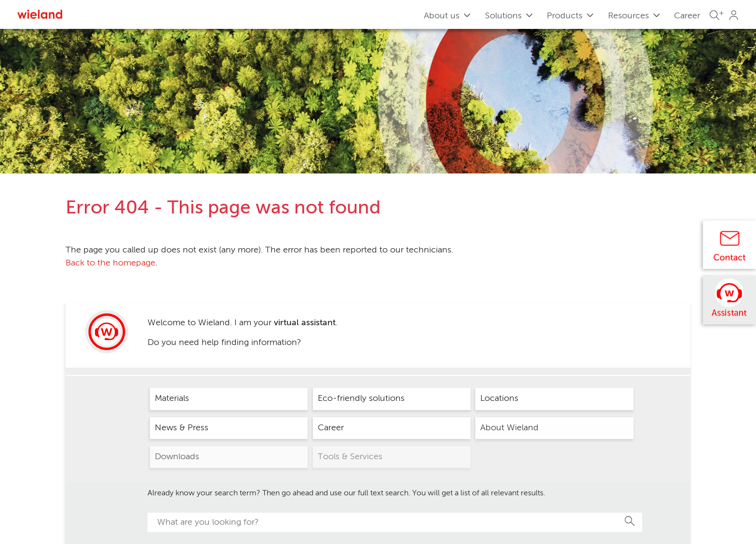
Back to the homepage (110, 263)
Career (687, 16)
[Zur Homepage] (40, 14)
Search (630, 521)
